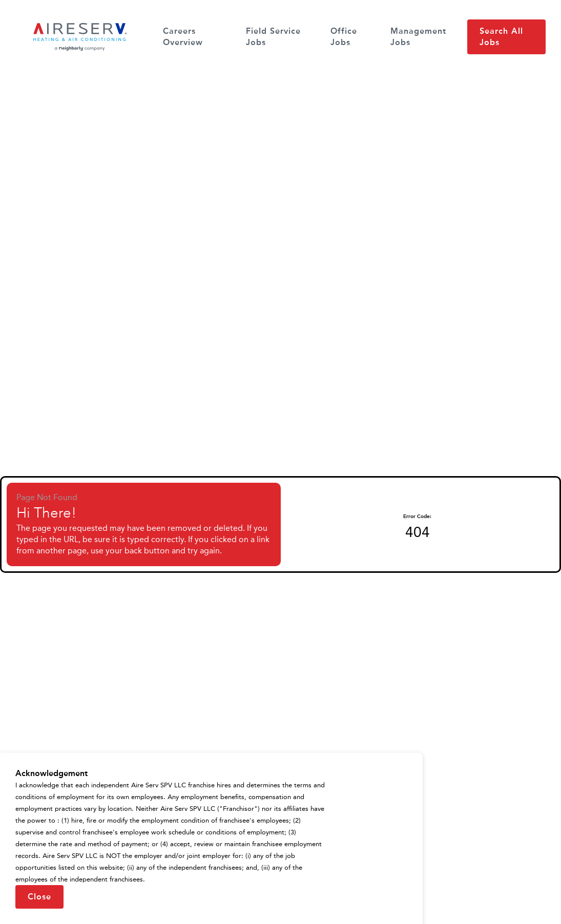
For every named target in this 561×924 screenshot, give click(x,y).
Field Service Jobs (273, 37)
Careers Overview (183, 37)
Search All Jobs (501, 37)
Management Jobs (418, 37)
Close (39, 897)
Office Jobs (344, 37)
